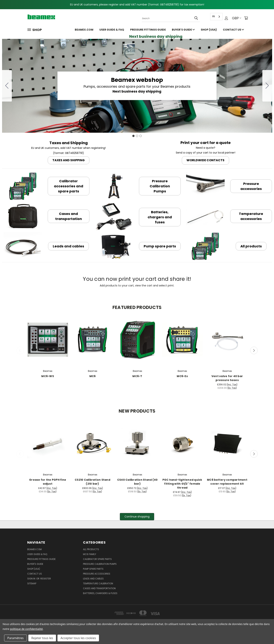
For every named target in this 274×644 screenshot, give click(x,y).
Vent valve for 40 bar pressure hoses (227, 378)
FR (214, 16)
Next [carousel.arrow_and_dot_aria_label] (254, 350)
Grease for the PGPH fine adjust (48, 482)
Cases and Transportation (99, 588)
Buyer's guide (183, 30)
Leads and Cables (93, 579)
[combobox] (216, 17)
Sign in (32, 579)
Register (46, 579)
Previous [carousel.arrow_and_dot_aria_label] (20, 350)
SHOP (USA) (209, 30)
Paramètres (15, 638)
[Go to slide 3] (7, 86)
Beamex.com (84, 30)
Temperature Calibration (98, 583)
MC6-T (137, 376)
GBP (237, 18)
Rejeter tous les (42, 638)
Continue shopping (137, 517)
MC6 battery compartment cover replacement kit (227, 482)
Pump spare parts (93, 569)
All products (91, 549)
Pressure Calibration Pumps (100, 564)
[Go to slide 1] (134, 136)
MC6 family (90, 554)
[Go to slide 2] (267, 86)
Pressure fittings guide (148, 30)
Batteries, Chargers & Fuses (100, 593)
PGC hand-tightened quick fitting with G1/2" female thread (182, 484)
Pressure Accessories (97, 574)
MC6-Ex (182, 376)
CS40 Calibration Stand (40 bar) (137, 482)
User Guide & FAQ (112, 30)
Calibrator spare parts (97, 559)
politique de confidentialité (26, 629)
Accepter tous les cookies (78, 638)
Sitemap (32, 583)
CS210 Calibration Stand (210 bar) (92, 482)
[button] (69, 160)
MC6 (93, 376)
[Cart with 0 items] (246, 18)
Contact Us (233, 30)
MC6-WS (48, 376)
